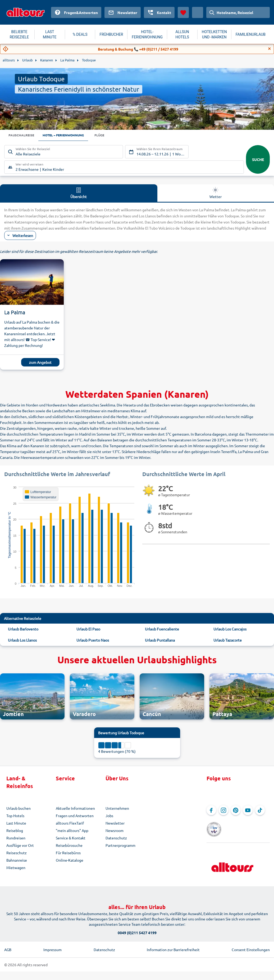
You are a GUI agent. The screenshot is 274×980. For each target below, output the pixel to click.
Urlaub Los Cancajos (230, 629)
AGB (8, 942)
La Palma (15, 313)
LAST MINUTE (50, 34)
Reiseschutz (17, 853)
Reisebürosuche (69, 846)
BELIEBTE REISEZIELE (19, 34)
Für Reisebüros (68, 853)
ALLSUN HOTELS (182, 34)
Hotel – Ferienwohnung (70, 136)
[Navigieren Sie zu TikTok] (260, 811)
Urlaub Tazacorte (228, 641)
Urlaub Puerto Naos (93, 641)
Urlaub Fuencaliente (162, 629)
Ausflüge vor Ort (20, 846)
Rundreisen (16, 839)
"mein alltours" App (72, 831)
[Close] (270, 49)
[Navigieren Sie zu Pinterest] (236, 811)
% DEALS (80, 34)
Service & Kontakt (71, 839)
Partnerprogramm (120, 846)
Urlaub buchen (19, 809)
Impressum (52, 942)
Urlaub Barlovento (23, 629)
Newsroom (115, 831)
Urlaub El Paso (88, 629)
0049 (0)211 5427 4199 (137, 925)
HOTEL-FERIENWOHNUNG (147, 34)
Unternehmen (117, 809)
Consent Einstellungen (251, 942)
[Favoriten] (183, 12)
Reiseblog (15, 831)
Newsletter (115, 824)
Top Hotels (15, 816)
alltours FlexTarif (70, 824)
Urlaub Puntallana (160, 641)
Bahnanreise (17, 861)
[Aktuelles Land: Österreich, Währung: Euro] (198, 12)
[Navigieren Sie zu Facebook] (211, 811)
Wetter (216, 193)
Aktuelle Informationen (75, 809)
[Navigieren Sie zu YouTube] (248, 811)
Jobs (109, 816)
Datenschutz (116, 839)
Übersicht (79, 193)
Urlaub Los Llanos (22, 641)
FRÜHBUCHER (111, 34)
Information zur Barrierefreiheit (173, 942)
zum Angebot (40, 363)
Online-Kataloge (70, 861)
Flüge (111, 136)
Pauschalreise (23, 136)
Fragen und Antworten (75, 816)
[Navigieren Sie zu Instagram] (223, 811)
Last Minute (16, 824)
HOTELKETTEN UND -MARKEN (214, 34)
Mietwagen (16, 868)
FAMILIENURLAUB (251, 34)
